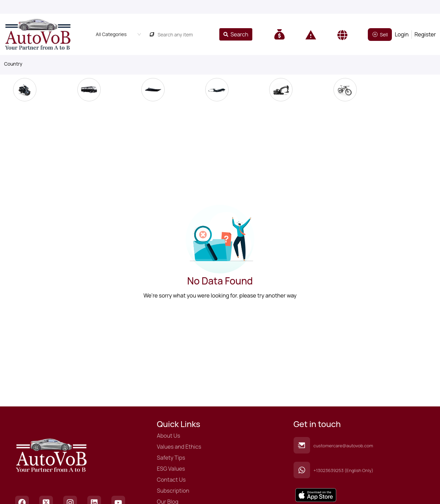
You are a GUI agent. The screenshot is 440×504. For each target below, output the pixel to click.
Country (13, 64)
